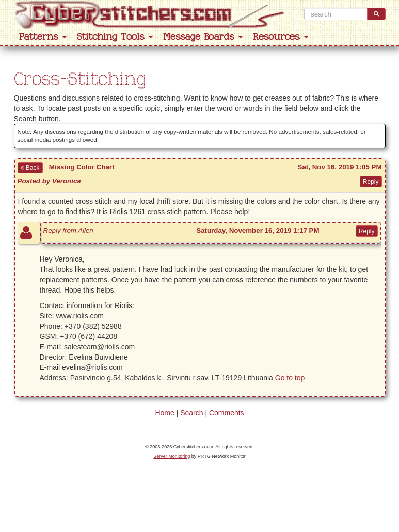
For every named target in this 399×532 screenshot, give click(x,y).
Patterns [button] (43, 37)
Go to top (290, 378)
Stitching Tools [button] (115, 37)
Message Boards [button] (203, 37)
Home (164, 413)
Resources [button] (281, 37)
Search (191, 413)
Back (30, 168)
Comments (227, 413)
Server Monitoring (172, 456)
